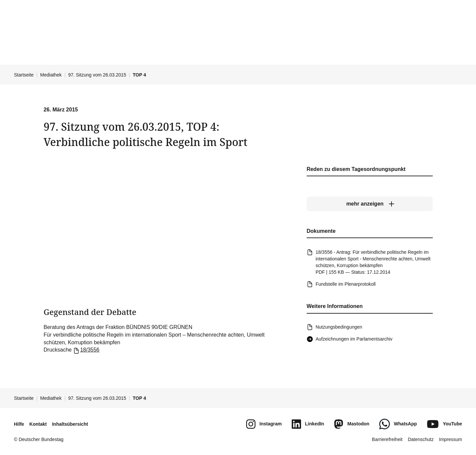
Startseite (24, 75)
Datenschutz (421, 439)
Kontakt (38, 424)
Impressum (451, 439)
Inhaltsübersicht (70, 424)
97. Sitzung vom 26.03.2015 (97, 75)
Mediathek (51, 75)
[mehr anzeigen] (369, 204)
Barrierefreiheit (387, 439)
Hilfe (19, 424)
